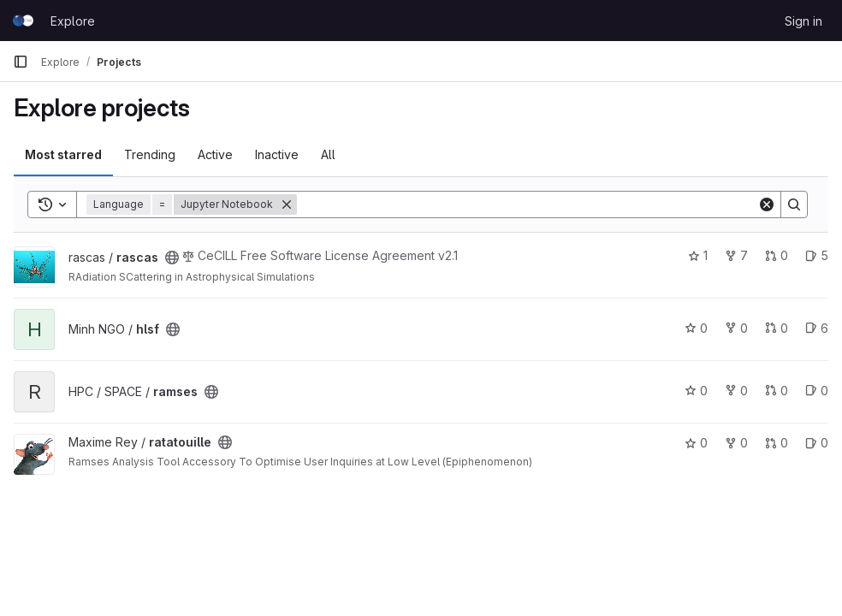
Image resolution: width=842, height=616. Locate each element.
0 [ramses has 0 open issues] (817, 391)
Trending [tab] (150, 154)
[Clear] (767, 204)
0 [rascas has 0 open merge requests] (777, 255)
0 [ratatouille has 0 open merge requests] (777, 443)
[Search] (527, 204)
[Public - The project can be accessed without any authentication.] (172, 258)
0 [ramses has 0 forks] (736, 391)
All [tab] (328, 154)
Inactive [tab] (277, 154)
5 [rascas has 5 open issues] (817, 255)
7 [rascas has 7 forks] (736, 255)
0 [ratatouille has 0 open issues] (817, 443)
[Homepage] (23, 21)
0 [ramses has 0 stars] (696, 391)
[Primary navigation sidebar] (21, 62)
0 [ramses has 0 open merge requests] (777, 391)
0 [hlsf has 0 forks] (736, 328)
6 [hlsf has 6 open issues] (817, 328)
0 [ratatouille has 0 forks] (736, 443)
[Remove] (287, 204)
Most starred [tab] (63, 154)
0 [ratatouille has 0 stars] (696, 443)
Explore (73, 21)
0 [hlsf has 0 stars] (696, 328)
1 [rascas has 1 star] (698, 255)
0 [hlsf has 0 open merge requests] (777, 328)
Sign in (803, 21)
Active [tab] (215, 154)
